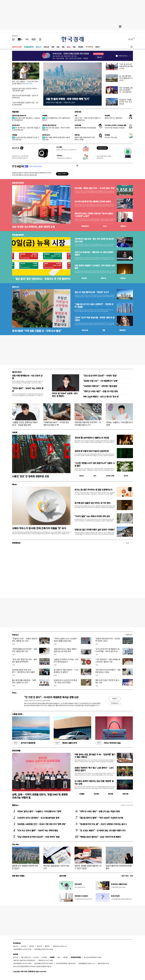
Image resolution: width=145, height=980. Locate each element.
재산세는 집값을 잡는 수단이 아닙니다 (56, 867)
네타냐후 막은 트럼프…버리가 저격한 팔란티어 (56, 129)
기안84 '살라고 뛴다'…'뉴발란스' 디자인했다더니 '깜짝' (39, 811)
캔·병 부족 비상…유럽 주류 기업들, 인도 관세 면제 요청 (26, 129)
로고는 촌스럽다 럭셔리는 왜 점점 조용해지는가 (93, 490)
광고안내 (39, 946)
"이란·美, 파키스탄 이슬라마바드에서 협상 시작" (126, 66)
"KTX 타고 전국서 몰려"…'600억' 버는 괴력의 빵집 (37, 830)
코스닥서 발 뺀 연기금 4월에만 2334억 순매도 (93, 201)
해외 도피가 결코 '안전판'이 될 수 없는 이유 (107, 681)
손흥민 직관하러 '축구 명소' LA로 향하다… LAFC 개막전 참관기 (94, 769)
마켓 (123, 226)
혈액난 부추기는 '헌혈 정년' (114, 118)
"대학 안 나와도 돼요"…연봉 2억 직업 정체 (100, 391)
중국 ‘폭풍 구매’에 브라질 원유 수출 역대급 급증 (56, 138)
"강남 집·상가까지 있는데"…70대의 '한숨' (100, 376)
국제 (63, 47)
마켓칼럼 (45, 116)
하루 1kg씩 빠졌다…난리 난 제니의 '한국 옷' (101, 397)
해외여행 (111, 794)
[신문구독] (40, 39)
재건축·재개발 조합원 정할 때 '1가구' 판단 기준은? (88, 867)
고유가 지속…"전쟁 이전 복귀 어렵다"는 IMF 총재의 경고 (88, 119)
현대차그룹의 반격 (65, 743)
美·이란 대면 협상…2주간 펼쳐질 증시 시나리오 (126, 78)
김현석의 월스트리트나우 (19, 116)
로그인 (131, 39)
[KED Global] (34, 39)
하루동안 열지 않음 (123, 56)
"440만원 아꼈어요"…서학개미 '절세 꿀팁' (100, 386)
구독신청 (24, 946)
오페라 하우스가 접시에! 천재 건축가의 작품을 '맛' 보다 (39, 528)
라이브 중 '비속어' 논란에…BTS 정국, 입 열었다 (65, 395)
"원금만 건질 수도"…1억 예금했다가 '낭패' (100, 381)
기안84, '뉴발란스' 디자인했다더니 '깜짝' (119, 424)
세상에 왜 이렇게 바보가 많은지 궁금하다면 (92, 451)
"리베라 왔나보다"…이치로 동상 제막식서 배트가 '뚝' (56, 424)
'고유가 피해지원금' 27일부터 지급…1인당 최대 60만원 (25, 104)
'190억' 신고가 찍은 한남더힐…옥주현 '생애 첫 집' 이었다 (95, 319)
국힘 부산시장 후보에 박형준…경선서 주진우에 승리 (25, 97)
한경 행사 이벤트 (18, 876)
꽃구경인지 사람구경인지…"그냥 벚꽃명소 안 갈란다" (66, 671)
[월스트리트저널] (27, 39)
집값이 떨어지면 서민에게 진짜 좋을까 (119, 867)
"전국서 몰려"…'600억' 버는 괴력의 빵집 (28, 390)
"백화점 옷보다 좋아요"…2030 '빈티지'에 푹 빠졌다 (100, 837)
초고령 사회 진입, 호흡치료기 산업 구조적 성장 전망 (26, 138)
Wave (69, 47)
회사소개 (16, 946)
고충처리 (32, 946)
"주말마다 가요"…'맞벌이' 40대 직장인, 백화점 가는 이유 (25, 640)
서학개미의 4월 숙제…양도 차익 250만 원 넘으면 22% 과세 (94, 240)
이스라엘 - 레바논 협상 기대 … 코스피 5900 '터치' (95, 188)
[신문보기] (13, 39)
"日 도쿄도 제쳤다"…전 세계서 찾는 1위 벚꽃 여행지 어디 (102, 830)
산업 (58, 47)
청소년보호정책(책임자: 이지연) (92, 957)
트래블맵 (82, 794)
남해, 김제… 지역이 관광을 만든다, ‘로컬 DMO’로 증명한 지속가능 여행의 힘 (40, 796)
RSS (59, 957)
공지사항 (63, 876)
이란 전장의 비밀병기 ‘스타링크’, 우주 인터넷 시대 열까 (94, 267)
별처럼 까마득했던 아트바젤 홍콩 (85, 128)
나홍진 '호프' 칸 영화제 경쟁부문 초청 (30, 476)
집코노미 (38, 47)
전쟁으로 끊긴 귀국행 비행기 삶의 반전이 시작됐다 (95, 530)
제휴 (22, 957)
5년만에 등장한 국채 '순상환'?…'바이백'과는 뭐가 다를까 (23, 671)
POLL (14, 693)
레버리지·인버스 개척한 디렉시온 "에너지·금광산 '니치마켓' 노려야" (94, 215)
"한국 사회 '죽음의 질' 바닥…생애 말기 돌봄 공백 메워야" (24, 661)
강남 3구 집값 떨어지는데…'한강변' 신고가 (92, 292)
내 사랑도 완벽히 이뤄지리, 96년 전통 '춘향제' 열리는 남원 (94, 782)
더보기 (97, 47)
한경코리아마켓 (17, 47)
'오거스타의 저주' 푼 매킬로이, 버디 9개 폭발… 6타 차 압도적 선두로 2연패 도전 (108, 651)
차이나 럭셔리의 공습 (108, 743)
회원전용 (15, 112)
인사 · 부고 (125, 876)
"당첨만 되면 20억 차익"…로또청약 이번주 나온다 (108, 640)
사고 (131, 876)
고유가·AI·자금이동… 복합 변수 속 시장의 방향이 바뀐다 (94, 254)
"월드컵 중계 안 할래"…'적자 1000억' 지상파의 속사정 (101, 818)
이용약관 (65, 957)
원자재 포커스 (16, 125)
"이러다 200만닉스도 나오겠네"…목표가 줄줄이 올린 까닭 (66, 640)
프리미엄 (90, 47)
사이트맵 (44, 957)
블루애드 (47, 946)
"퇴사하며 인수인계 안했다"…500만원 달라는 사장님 (108, 671)
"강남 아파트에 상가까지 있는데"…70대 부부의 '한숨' (38, 837)
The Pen (15, 844)
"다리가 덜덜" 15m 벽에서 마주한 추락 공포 (92, 516)
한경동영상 (16, 543)
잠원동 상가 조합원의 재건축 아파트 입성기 (25, 867)
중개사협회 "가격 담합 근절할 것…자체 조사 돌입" (37, 331)
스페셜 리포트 (17, 714)
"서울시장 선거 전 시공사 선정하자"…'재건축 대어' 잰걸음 (94, 306)
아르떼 (15, 432)
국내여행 (96, 794)
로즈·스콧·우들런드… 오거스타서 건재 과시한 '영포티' (25, 82)
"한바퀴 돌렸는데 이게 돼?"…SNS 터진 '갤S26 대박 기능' (25, 650)
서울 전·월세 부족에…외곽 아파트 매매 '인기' (68, 99)
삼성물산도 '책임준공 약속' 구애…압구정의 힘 (126, 102)
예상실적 (84, 278)
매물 (104, 330)
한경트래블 (16, 751)
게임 (74, 47)
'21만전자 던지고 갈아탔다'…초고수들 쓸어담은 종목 (38, 818)
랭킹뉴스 (15, 805)
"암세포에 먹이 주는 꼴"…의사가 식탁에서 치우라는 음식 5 (103, 824)
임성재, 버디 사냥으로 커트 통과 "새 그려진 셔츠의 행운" (65, 681)
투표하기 (115, 699)
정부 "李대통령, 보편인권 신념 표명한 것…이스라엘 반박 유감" (126, 91)
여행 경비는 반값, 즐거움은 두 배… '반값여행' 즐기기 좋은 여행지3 (95, 756)
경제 (53, 47)
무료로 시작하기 (62, 174)
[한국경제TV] (20, 39)
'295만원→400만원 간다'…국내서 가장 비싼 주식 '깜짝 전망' (41, 824)
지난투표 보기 (115, 703)
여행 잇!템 (125, 794)
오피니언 (46, 47)
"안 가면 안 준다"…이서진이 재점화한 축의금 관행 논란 (51, 697)
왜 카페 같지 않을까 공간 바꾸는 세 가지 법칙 (92, 503)
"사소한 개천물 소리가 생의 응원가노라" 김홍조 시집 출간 (95, 464)
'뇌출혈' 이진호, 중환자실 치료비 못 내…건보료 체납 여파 (25, 424)
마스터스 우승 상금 (111, 137)
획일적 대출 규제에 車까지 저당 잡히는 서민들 (85, 138)
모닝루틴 (81, 47)
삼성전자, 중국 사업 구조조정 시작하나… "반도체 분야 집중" (25, 90)
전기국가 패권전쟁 (24, 743)
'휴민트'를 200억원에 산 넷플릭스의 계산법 (92, 438)
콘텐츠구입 (28, 957)
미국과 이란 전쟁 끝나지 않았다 (115, 128)
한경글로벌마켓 (29, 47)
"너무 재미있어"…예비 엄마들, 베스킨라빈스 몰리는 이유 (108, 661)
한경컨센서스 (85, 226)
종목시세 (104, 278)
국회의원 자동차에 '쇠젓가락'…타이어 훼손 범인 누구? (88, 424)
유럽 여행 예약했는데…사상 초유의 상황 (27, 377)
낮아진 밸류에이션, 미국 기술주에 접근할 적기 (56, 119)
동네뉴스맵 (85, 330)
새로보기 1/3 (129, 635)
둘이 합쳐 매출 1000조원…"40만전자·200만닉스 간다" (24, 681)
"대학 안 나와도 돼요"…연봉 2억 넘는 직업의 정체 (99, 811)
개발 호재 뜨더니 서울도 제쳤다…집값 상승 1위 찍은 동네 (66, 650)
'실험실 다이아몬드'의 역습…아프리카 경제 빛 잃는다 (66, 661)
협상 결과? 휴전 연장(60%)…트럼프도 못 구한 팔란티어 (26, 119)
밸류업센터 (123, 330)
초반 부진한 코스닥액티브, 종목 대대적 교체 (33, 227)
